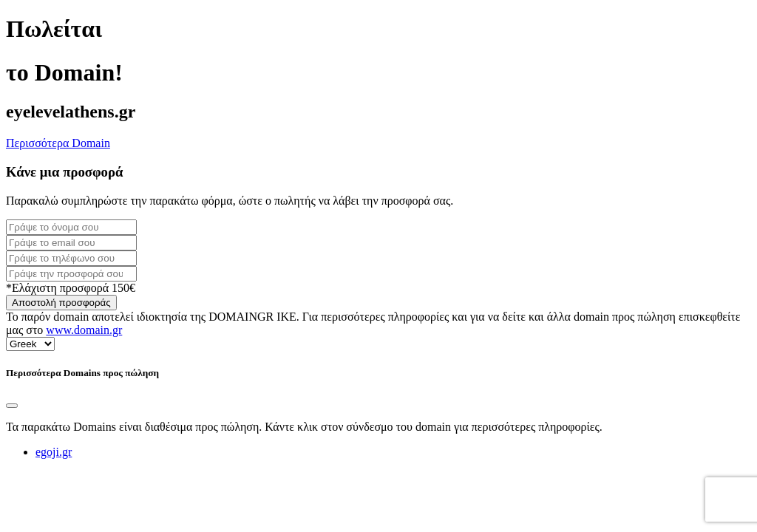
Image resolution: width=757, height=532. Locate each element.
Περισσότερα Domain (58, 143)
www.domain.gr (84, 330)
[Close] (12, 406)
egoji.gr (54, 452)
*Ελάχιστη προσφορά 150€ (71, 288)
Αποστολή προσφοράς (61, 303)
